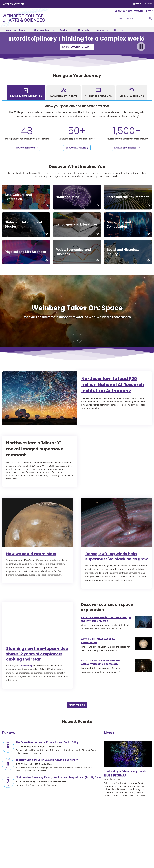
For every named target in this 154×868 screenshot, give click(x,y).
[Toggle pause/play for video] (141, 47)
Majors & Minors (26, 154)
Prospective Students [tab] (26, 97)
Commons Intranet (144, 4)
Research (85, 30)
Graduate (66, 30)
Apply (150, 11)
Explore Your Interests (76, 47)
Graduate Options (76, 154)
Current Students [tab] (98, 97)
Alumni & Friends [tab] (132, 97)
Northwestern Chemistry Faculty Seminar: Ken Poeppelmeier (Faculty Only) (58, 778)
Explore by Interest (17, 30)
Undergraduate (44, 30)
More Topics (76, 705)
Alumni (103, 30)
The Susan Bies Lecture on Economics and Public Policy (47, 742)
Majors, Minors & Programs (131, 11)
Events (8, 733)
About (118, 30)
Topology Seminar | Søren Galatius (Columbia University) (47, 760)
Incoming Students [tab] (63, 97)
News (109, 733)
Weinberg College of (23, 18)
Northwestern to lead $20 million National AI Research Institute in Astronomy (124, 387)
